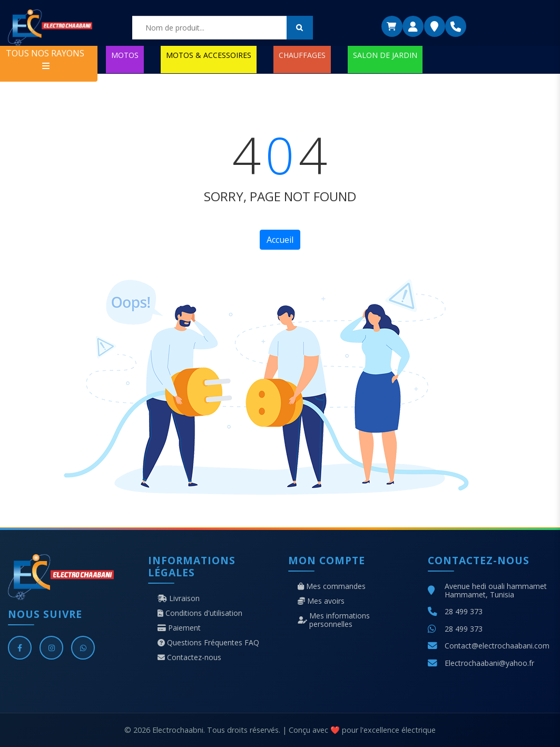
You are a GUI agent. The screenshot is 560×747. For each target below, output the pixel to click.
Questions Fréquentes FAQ (208, 643)
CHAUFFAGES (302, 55)
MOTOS (125, 55)
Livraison (179, 598)
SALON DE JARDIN (385, 55)
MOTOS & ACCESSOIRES (209, 55)
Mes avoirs (321, 601)
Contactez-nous (189, 657)
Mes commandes (332, 586)
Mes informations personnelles (334, 620)
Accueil (280, 240)
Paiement (179, 628)
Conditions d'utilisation (200, 613)
